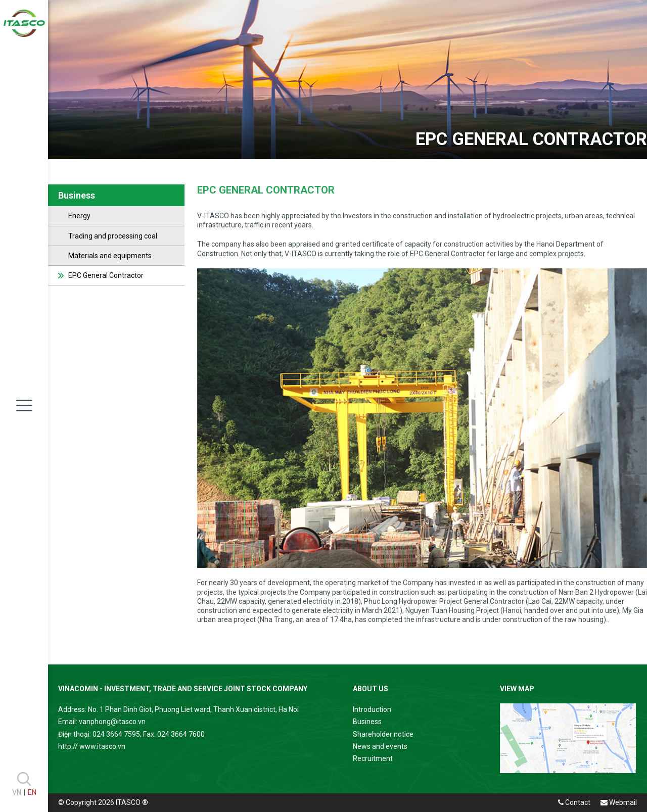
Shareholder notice (383, 734)
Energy (79, 216)
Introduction (372, 709)
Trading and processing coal (113, 236)
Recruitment (373, 758)
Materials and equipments (110, 256)
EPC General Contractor (106, 275)
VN (17, 792)
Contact (574, 802)
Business (367, 722)
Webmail (619, 802)
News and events (380, 746)
